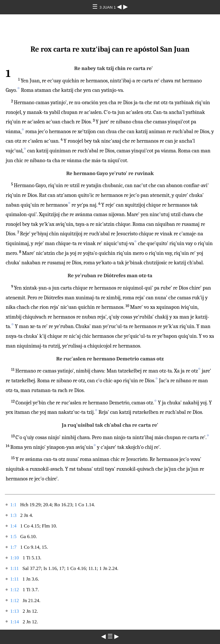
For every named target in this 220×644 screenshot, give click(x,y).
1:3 (13, 515)
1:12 (15, 590)
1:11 (15, 568)
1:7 (13, 547)
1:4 (13, 526)
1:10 (15, 558)
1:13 (15, 611)
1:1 (13, 505)
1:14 (15, 622)
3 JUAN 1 (108, 7)
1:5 (13, 537)
